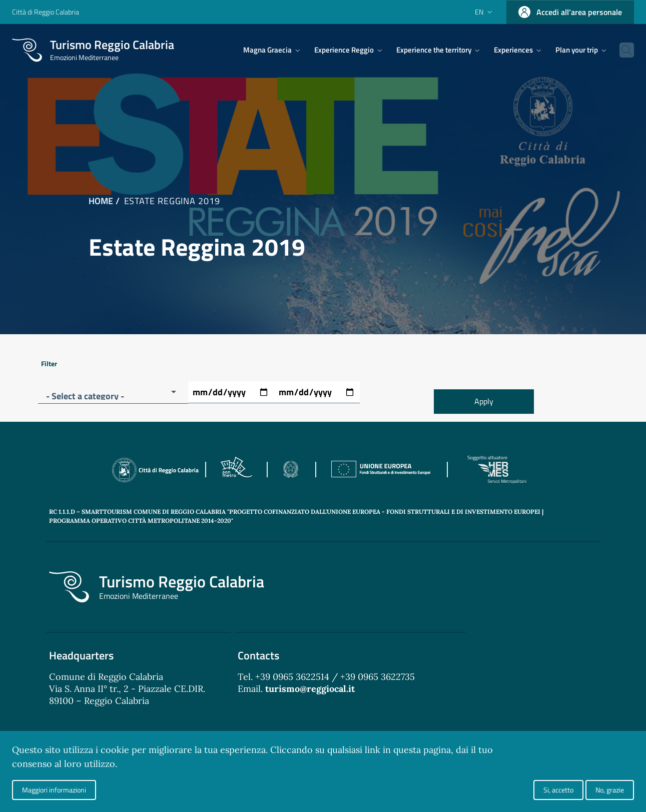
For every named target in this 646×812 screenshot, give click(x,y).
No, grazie (610, 790)
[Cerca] (622, 50)
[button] (113, 392)
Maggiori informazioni (54, 790)
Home (101, 201)
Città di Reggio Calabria (46, 12)
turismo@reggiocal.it (310, 689)
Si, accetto (558, 790)
